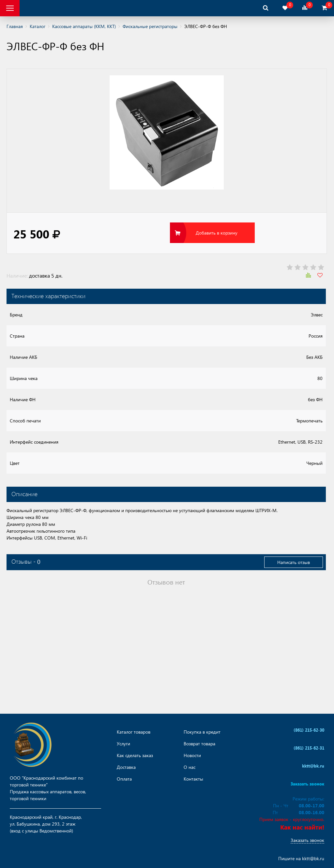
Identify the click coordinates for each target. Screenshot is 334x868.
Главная (15, 26)
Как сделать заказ (135, 755)
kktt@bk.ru (313, 858)
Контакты (193, 779)
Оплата (124, 779)
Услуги (123, 744)
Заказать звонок (307, 840)
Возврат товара (199, 744)
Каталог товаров (134, 732)
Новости (192, 755)
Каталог (38, 26)
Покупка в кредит (202, 732)
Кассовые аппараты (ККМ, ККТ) (84, 26)
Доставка (126, 767)
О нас (190, 767)
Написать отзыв (294, 562)
